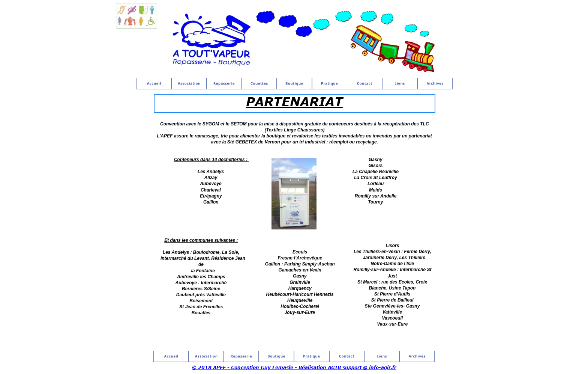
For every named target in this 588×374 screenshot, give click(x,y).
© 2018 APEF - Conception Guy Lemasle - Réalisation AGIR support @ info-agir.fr (294, 367)
